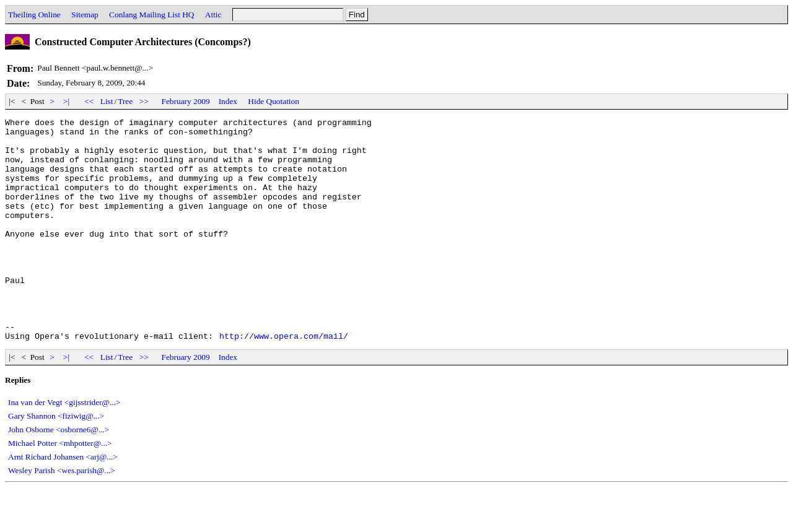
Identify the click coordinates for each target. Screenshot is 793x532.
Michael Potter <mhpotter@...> (60, 488)
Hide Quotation (274, 101)
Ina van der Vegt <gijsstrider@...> (64, 447)
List (107, 101)
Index (228, 101)
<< (89, 101)
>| (67, 101)
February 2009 (186, 101)
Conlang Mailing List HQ (151, 15)
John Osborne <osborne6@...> (59, 474)
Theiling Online (34, 15)
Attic (213, 15)
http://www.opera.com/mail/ (284, 380)
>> (144, 101)
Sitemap (85, 15)
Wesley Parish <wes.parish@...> (62, 515)
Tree (125, 101)
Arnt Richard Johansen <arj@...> (63, 501)
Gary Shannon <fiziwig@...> (56, 460)
